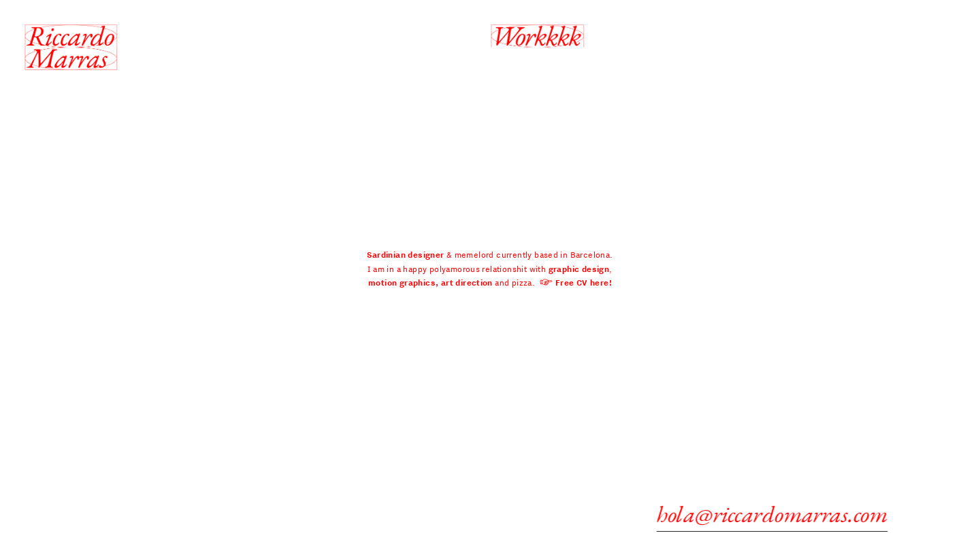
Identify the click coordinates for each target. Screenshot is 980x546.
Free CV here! (584, 283)
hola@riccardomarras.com (777, 514)
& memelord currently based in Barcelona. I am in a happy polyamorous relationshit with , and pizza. (490, 269)
